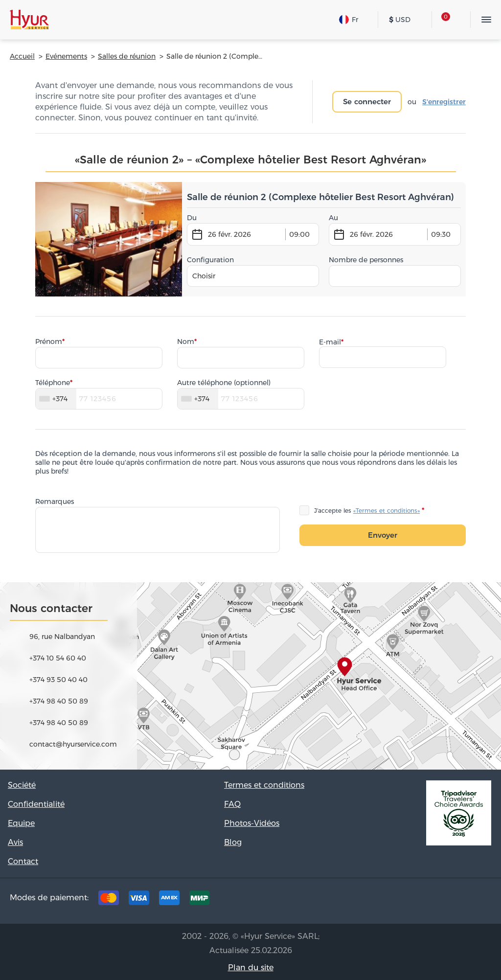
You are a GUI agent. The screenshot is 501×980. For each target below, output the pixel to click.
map (250, 676)
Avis (15, 842)
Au (333, 218)
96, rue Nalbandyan (62, 637)
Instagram (447, 900)
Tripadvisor (387, 900)
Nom (186, 342)
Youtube (478, 900)
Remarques (55, 501)
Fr (349, 20)
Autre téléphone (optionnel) (224, 383)
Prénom (49, 342)
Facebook (417, 900)
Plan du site (251, 968)
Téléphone (53, 383)
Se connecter (367, 102)
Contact (23, 861)
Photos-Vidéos (252, 823)
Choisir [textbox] (204, 276)
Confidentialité (36, 804)
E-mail (330, 342)
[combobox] (253, 276)
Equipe (21, 823)
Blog (233, 842)
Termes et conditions (264, 785)
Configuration (210, 260)
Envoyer (383, 535)
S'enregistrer (444, 102)
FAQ (232, 804)
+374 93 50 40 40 (58, 680)
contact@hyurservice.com (73, 744)
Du (192, 218)
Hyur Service (29, 20)
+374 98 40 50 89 (59, 701)
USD (400, 20)
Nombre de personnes (366, 260)
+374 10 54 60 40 (58, 658)
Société (22, 785)
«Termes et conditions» (387, 511)
